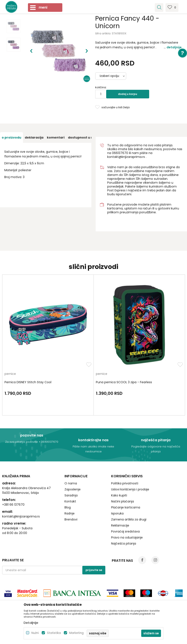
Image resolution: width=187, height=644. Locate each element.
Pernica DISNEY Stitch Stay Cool (28, 382)
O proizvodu (11, 137)
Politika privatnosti (125, 483)
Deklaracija (34, 137)
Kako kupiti (119, 495)
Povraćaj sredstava (125, 531)
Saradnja (71, 495)
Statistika (54, 633)
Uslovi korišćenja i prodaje (130, 489)
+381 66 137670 (13, 505)
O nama (71, 483)
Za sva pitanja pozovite (22, 442)
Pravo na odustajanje (127, 537)
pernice (10, 374)
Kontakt (70, 501)
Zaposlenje (73, 489)
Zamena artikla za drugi (129, 519)
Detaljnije (174, 47)
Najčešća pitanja (124, 543)
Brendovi (71, 519)
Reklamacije (120, 525)
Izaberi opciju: (110, 76)
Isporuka (117, 513)
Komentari (56, 137)
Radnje (70, 513)
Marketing (76, 633)
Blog (68, 507)
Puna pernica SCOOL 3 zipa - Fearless (124, 382)
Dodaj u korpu (128, 94)
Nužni (35, 633)
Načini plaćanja (123, 501)
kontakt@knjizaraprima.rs (126, 157)
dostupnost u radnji (84, 137)
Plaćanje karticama (126, 507)
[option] (14, 26)
